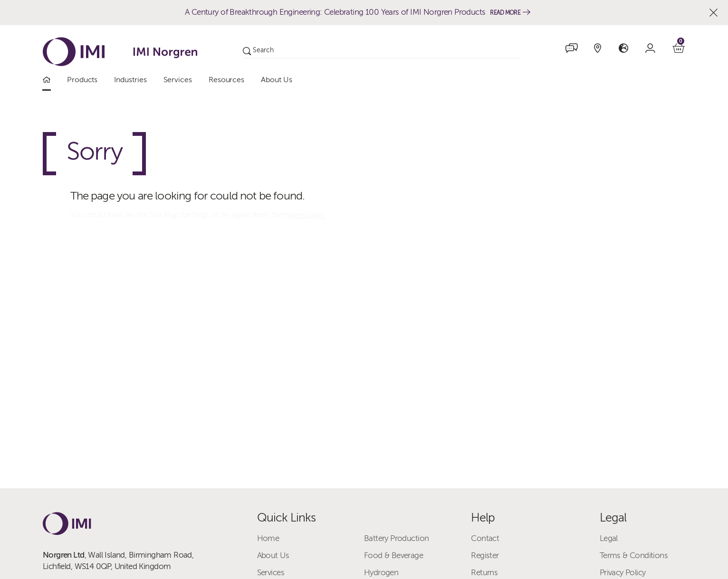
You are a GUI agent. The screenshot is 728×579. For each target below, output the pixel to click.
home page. (305, 215)
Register (485, 555)
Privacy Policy (623, 573)
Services (271, 573)
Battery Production (396, 538)
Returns (484, 573)
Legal (609, 538)
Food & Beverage (393, 555)
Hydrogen (381, 573)
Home (268, 538)
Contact (485, 538)
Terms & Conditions (634, 555)
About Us (273, 555)
